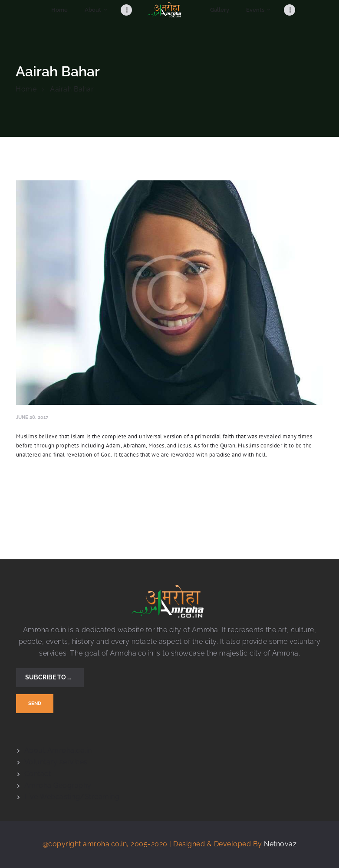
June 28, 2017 (32, 417)
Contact (38, 774)
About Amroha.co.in (58, 750)
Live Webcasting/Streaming (72, 797)
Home (26, 89)
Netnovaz (280, 844)
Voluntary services (56, 762)
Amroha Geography (58, 785)
